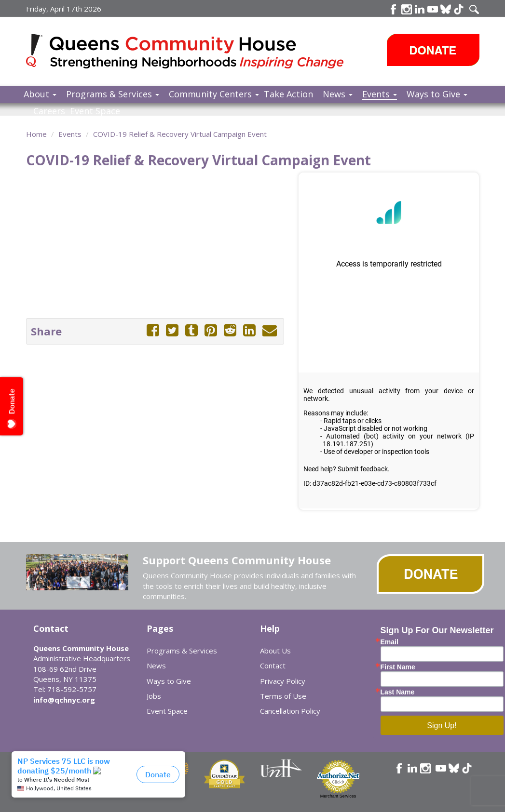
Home (36, 134)
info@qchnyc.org (64, 700)
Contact (273, 666)
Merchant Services (338, 796)
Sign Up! (442, 725)
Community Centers (214, 94)
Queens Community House (198, 53)
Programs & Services (113, 94)
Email (389, 642)
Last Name (398, 692)
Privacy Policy (283, 681)
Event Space (95, 111)
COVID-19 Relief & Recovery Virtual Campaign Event (180, 134)
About (40, 94)
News (338, 94)
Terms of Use (283, 696)
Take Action (288, 94)
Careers (49, 111)
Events (380, 94)
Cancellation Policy (290, 711)
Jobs (154, 696)
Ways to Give (437, 94)
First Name (398, 667)
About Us (275, 651)
